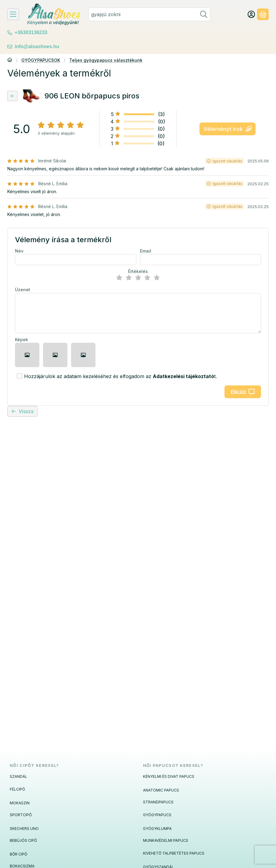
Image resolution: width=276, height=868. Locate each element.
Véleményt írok (228, 129)
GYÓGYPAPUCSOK (41, 60)
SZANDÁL (18, 776)
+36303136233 (31, 32)
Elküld (243, 392)
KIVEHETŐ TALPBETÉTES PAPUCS (174, 853)
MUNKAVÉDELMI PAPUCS (166, 840)
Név (19, 251)
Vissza (22, 411)
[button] (27, 355)
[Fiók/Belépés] (251, 14)
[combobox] (149, 14)
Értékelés (138, 271)
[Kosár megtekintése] (263, 14)
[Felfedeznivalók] (13, 14)
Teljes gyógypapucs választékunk (106, 60)
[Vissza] (13, 96)
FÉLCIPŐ (17, 789)
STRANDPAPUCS (158, 802)
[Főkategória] (10, 60)
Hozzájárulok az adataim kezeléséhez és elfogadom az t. (120, 376)
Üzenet (23, 290)
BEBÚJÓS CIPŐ (23, 840)
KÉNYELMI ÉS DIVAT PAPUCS (169, 776)
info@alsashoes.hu (37, 46)
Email (146, 251)
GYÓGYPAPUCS (157, 815)
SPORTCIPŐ (21, 815)
